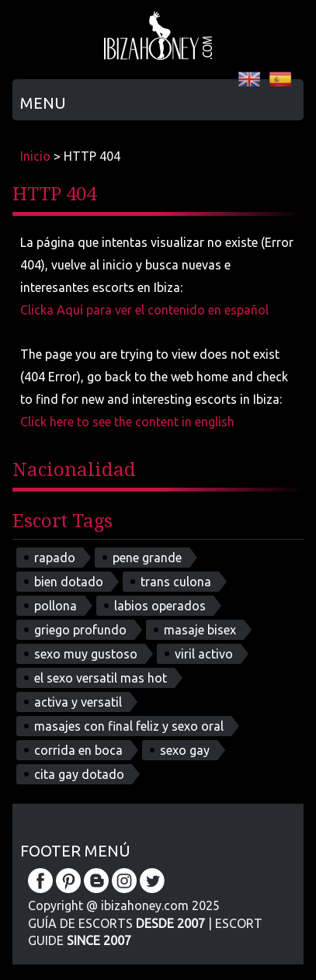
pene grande (147, 558)
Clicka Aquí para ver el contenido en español (144, 310)
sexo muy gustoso (86, 654)
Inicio (35, 156)
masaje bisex (200, 630)
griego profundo (80, 630)
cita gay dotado (79, 774)
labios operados (160, 606)
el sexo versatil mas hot (101, 678)
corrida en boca (78, 750)
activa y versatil (78, 702)
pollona (56, 606)
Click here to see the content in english (127, 422)
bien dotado (69, 582)
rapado (55, 558)
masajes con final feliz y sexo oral (129, 726)
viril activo (204, 654)
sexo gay (185, 750)
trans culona (176, 582)
